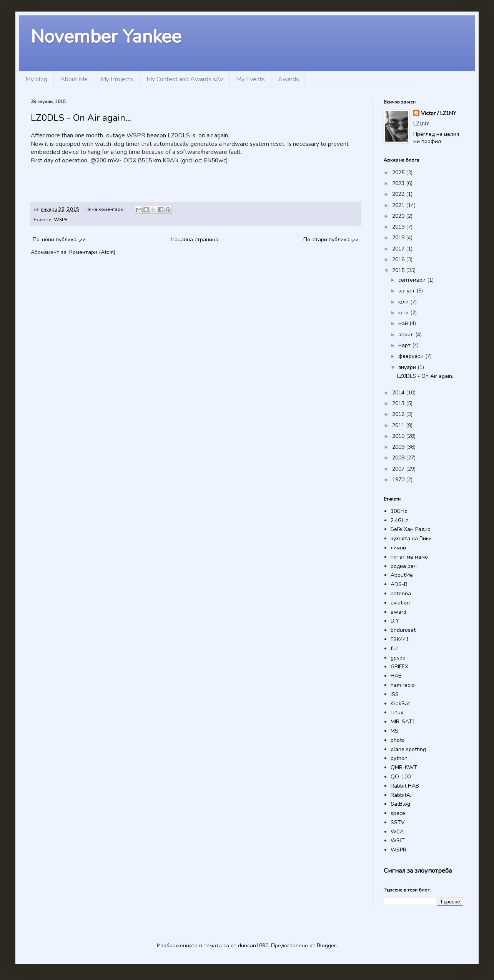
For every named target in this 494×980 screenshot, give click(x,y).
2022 (399, 194)
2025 (399, 173)
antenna (401, 594)
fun (395, 649)
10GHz (399, 511)
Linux (397, 712)
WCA (397, 832)
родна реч (404, 566)
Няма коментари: (106, 209)
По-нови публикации (59, 240)
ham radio (403, 685)
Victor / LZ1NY (439, 113)
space (398, 813)
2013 (399, 403)
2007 (399, 469)
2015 (399, 270)
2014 (399, 393)
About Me (74, 79)
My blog (36, 79)
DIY (395, 621)
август (407, 291)
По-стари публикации (331, 240)
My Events (250, 79)
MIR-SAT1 (403, 722)
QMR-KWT (404, 767)
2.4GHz (399, 520)
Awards (289, 79)
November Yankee (106, 37)
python (399, 758)
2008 (399, 458)
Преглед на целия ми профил (436, 138)
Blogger (326, 946)
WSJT (398, 841)
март (405, 345)
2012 (399, 414)
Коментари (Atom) (92, 252)
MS (394, 731)
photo (398, 740)
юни (404, 313)
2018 (399, 238)
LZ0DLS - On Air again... (81, 118)
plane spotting (408, 749)
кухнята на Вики (411, 538)
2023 (399, 183)
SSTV (398, 822)
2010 (399, 436)
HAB (396, 676)
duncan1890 (253, 946)
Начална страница (195, 240)
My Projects (117, 79)
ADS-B (399, 584)
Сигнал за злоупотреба (418, 871)
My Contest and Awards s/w (185, 79)
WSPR (61, 220)
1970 (399, 480)
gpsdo (398, 658)
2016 (399, 260)
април (407, 335)
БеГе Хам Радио (411, 529)
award (398, 612)
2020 (399, 216)
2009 (399, 447)
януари (408, 367)
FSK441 (400, 639)
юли (404, 302)
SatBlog (400, 804)
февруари (412, 356)
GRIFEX (399, 667)
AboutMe (402, 575)
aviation (400, 603)
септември (413, 280)
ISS (395, 694)
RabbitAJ (401, 795)
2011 (399, 425)
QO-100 (401, 777)
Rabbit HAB (405, 786)
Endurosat (403, 630)
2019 (399, 227)
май (404, 323)
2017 (399, 249)
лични (398, 548)
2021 (399, 205)
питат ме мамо (409, 557)
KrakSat (400, 704)
